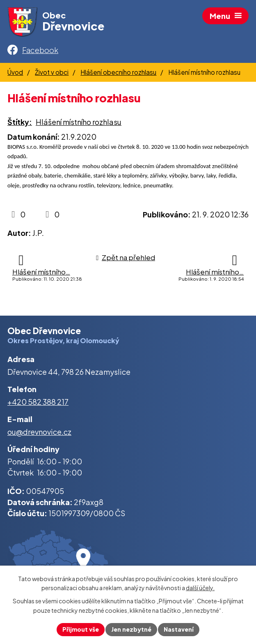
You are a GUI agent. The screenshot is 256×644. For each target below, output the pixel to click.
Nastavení (179, 629)
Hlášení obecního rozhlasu (118, 72)
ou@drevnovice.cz (39, 432)
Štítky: (20, 122)
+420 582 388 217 (38, 402)
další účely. (200, 588)
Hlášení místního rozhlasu (79, 122)
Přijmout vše (81, 629)
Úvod (15, 72)
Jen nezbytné (131, 629)
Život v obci (52, 72)
